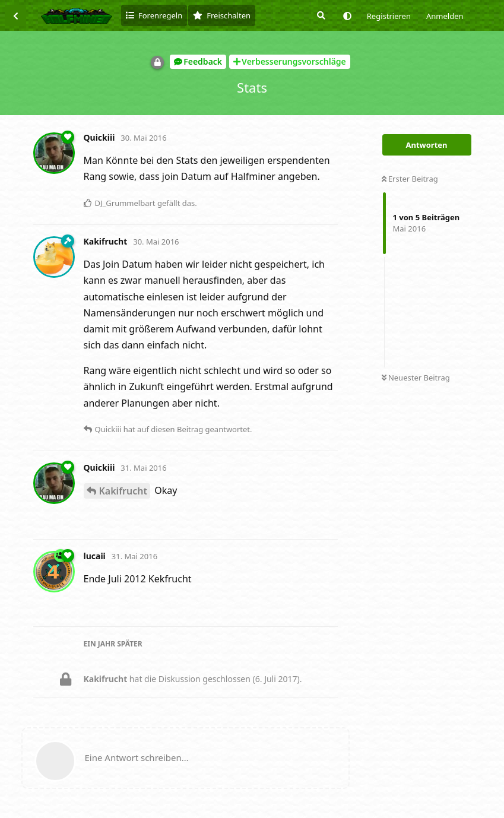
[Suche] (320, 15)
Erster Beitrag (410, 179)
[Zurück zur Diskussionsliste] (15, 15)
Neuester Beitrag (416, 378)
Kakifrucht (123, 491)
